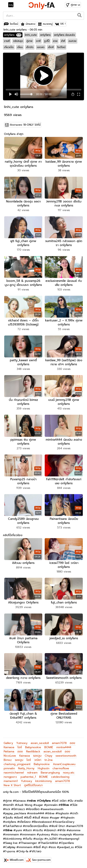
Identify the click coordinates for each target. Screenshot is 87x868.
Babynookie (33, 747)
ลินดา (29, 830)
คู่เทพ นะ (75, 5)
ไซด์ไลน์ (14, 24)
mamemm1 (11, 781)
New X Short (12, 785)
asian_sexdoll (40, 743)
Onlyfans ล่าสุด (14, 134)
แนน (53, 847)
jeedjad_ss (66, 847)
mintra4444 (64, 747)
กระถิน (39, 830)
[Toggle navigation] (12, 5)
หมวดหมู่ (48, 24)
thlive (51, 813)
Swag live (11, 843)
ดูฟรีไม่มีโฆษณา (33, 785)
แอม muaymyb (63, 835)
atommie (75, 830)
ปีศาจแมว (19, 809)
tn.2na (49, 760)
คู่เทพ (29, 41)
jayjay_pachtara (16, 813)
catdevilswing (60, 777)
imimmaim (12, 835)
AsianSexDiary (65, 822)
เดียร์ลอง (25, 822)
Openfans (67, 843)
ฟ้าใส (63, 830)
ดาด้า (75, 813)
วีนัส (75, 805)
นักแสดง (30, 24)
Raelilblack (33, 752)
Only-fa (23, 851)
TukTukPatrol (14, 826)
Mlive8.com (17, 860)
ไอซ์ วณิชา (60, 801)
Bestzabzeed (43, 822)
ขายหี (7, 41)
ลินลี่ (37, 818)
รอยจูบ (37, 756)
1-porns (10, 851)
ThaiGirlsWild (49, 843)
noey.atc (69, 773)
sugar (39, 805)
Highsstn (43, 768)
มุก (46, 847)
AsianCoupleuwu (64, 764)
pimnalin (9, 768)
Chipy (49, 756)
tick (8, 809)
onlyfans (13, 35)
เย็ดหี (51, 47)
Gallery (8, 743)
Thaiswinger (29, 843)
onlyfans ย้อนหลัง (64, 35)
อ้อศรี (20, 818)
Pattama (9, 752)
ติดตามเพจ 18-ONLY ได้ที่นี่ (25, 125)
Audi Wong (25, 805)
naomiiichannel (14, 773)
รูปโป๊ (47, 41)
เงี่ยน (20, 47)
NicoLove (10, 756)
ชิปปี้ (29, 818)
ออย (72, 743)
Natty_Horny (26, 768)
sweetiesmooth (66, 756)
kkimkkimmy (44, 781)
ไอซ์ (20, 747)
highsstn (63, 813)
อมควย (72, 41)
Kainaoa (9, 747)
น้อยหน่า (51, 830)
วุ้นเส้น (9, 818)
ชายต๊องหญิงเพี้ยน (37, 826)
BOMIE (49, 747)
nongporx (10, 777)
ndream (32, 773)
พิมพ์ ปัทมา (58, 826)
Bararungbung (50, 773)
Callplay (10, 847)
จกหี (38, 41)
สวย (55, 41)
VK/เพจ (36, 851)
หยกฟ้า (10, 805)
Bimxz (8, 760)
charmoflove (61, 768)
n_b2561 (52, 839)
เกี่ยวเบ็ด (9, 47)
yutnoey (44, 835)
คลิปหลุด (18, 41)
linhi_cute (31, 35)
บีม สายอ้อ (76, 801)
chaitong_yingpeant (17, 764)
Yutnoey (22, 743)
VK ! (63, 24)
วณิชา (38, 760)
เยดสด (41, 47)
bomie (79, 835)
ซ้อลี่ (38, 847)
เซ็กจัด (30, 47)
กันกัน (29, 839)
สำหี (63, 41)
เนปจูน (39, 839)
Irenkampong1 (70, 839)
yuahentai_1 (28, 777)
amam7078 (59, 743)
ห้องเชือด (34, 809)
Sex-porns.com (41, 860)
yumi (19, 830)
